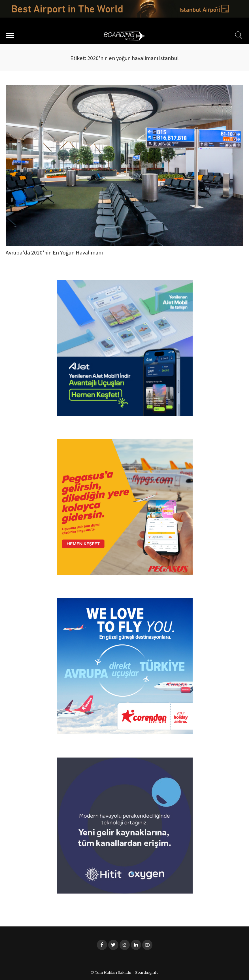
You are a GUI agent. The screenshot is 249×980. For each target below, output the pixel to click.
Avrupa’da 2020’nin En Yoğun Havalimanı (54, 253)
